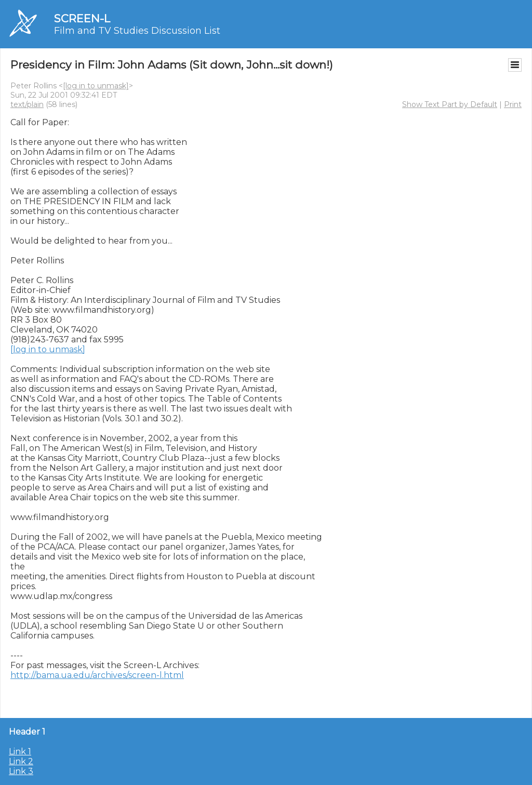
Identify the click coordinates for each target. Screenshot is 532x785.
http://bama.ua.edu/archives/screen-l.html (97, 675)
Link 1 (20, 751)
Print (513, 104)
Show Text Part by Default (450, 104)
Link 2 (21, 761)
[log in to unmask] (96, 86)
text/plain (27, 104)
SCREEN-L (82, 18)
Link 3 (21, 771)
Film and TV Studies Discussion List (137, 31)
